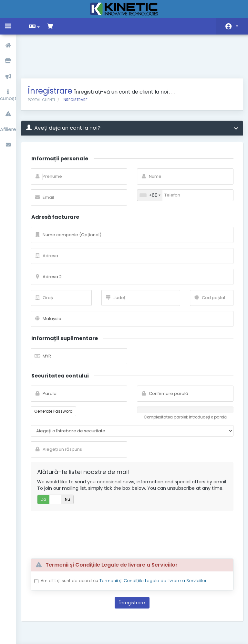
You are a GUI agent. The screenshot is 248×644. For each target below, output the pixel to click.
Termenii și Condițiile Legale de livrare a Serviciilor (158, 553)
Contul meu (237, 26)
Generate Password (58, 377)
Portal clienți (46, 66)
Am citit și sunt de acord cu (129, 553)
